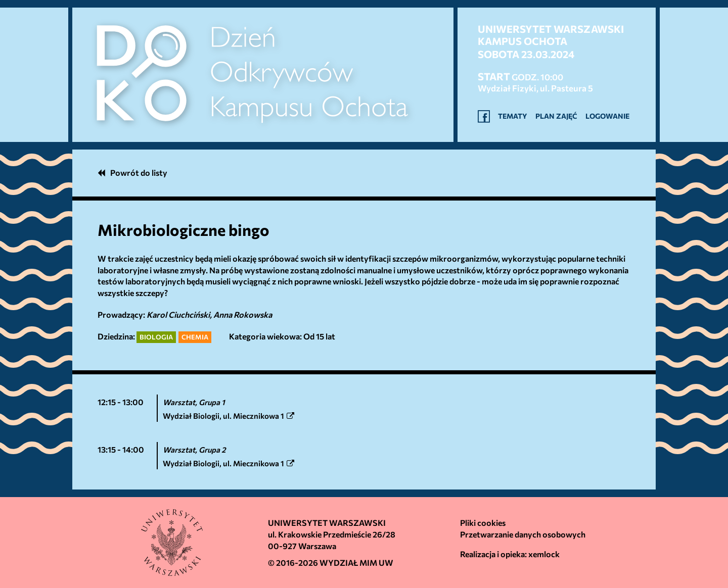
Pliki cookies (483, 523)
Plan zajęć (556, 116)
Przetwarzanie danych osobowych (523, 534)
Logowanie (607, 116)
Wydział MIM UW (356, 562)
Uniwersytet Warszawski (327, 523)
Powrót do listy (132, 173)
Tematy (513, 116)
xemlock (544, 554)
